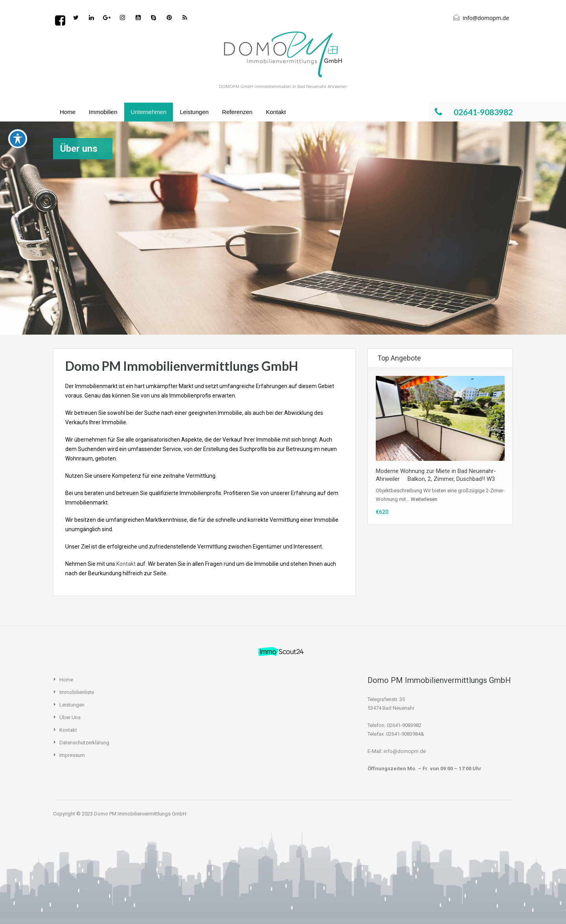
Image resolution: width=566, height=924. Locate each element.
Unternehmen (149, 112)
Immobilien (103, 112)
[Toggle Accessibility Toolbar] (18, 84)
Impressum (72, 755)
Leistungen (194, 112)
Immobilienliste (77, 692)
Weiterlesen (424, 499)
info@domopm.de (486, 18)
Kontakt (276, 112)
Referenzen (237, 112)
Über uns (70, 717)
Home (68, 112)
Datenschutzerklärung (84, 743)
